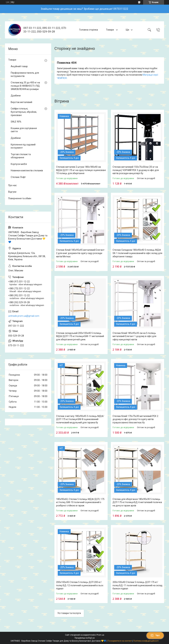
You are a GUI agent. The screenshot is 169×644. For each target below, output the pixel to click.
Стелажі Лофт (18, 177)
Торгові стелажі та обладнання (21, 156)
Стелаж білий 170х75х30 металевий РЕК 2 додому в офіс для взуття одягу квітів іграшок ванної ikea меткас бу (135, 419)
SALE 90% (16, 122)
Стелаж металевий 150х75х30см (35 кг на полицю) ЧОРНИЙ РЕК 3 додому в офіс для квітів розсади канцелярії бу (136, 170)
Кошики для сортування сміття (24, 130)
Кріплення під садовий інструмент (23, 146)
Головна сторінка (89, 30)
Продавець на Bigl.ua (85, 638)
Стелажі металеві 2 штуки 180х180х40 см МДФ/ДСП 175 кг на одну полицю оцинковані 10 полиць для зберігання (81, 170)
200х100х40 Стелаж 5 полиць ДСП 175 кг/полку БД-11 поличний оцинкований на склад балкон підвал (137, 585)
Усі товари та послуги (69, 613)
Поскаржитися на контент (120, 641)
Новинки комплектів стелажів (27, 170)
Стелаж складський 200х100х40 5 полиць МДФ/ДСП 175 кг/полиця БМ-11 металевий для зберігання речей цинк (80, 336)
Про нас (12, 185)
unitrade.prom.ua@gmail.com (24, 316)
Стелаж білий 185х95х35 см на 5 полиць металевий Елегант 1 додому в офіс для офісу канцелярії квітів (134, 336)
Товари (110, 30)
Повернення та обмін (20, 198)
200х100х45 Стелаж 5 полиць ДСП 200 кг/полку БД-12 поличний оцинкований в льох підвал (80, 585)
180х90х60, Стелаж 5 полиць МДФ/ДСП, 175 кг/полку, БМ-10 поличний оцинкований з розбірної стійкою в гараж (80, 502)
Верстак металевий (21, 102)
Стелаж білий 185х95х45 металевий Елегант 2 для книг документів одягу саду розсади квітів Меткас (80, 253)
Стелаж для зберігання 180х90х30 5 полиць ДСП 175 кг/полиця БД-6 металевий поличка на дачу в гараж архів (137, 502)
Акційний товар (19, 66)
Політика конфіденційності (146, 641)
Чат (155, 635)
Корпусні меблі (19, 164)
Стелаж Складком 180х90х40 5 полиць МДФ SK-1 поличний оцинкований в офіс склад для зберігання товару (137, 253)
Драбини (16, 96)
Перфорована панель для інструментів (25, 74)
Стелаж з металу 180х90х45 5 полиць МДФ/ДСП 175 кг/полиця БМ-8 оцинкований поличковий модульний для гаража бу (80, 419)
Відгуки (12, 192)
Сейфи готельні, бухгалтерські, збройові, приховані (24, 112)
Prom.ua (100, 635)
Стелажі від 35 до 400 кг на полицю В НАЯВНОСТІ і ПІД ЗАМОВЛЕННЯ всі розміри (25, 86)
